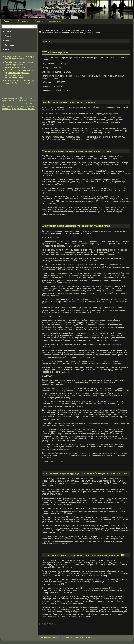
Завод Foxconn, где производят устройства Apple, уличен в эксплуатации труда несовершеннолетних (19, 74)
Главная (7, 21)
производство (14, 98)
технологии (12, 106)
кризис (15, 104)
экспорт (10, 109)
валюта (4, 98)
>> (40, 31)
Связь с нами (55, 21)
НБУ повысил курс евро (55, 52)
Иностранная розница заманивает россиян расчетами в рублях (76, 226)
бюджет (32, 101)
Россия (20, 106)
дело (34, 106)
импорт (9, 104)
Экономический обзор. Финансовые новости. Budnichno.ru (67, 637)
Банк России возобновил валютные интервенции (68, 102)
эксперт (29, 98)
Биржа (7, 41)
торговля (5, 101)
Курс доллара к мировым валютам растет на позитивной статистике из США (84, 555)
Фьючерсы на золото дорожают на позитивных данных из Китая (77, 151)
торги (4, 104)
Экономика (9, 45)
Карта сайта (23, 21)
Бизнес (7, 49)
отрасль (5, 106)
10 (54, 624)
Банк (58, 323)
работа (22, 104)
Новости (39, 21)
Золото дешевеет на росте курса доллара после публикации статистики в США (84, 473)
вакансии (24, 109)
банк (22, 98)
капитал (12, 101)
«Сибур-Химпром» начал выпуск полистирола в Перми (19, 58)
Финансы (8, 36)
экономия (31, 109)
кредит (17, 109)
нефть (30, 104)
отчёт (4, 109)
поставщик (27, 106)
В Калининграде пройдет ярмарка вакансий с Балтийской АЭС (20, 82)
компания (22, 101)
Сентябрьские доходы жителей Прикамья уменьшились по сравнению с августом (19, 65)
